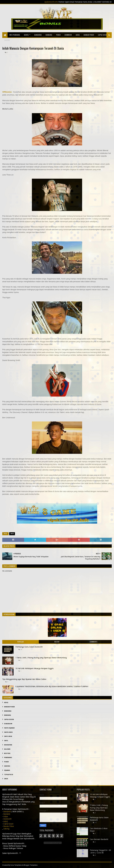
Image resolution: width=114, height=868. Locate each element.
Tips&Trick (9, 775)
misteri (7, 753)
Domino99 (68, 35)
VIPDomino (7, 92)
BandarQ (49, 35)
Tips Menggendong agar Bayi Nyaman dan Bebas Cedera (24, 679)
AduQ (78, 35)
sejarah (7, 770)
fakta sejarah (9, 728)
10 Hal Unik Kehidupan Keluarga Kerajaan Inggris (34, 668)
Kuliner (7, 749)
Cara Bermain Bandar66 (99, 839)
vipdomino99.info (58, 2)
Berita (26, 35)
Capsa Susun (103, 35)
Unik (12, 534)
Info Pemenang (15, 35)
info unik (8, 736)
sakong (7, 40)
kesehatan (8, 745)
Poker (58, 35)
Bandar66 (38, 35)
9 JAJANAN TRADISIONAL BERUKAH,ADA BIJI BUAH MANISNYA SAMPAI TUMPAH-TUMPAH (52, 686)
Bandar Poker (89, 35)
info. (6, 741)
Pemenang (8, 758)
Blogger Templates (31, 865)
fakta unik (8, 732)
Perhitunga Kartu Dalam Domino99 (29, 647)
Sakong (7, 766)
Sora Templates (16, 865)
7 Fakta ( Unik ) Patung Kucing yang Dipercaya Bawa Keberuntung (41, 658)
